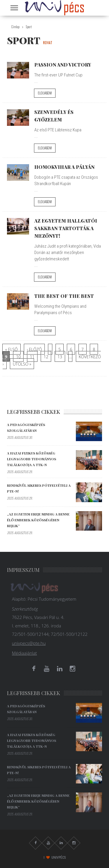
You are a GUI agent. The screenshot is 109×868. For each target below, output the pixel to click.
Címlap (15, 27)
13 (60, 357)
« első (11, 349)
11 (32, 357)
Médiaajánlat (24, 653)
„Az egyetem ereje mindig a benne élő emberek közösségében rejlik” (38, 520)
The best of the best (64, 296)
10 (18, 357)
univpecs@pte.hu (29, 643)
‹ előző (34, 349)
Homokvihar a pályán (64, 167)
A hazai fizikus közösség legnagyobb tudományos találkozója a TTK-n (32, 459)
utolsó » (22, 364)
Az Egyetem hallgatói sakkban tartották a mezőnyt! (66, 228)
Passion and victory (63, 65)
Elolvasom (45, 93)
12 (46, 357)
